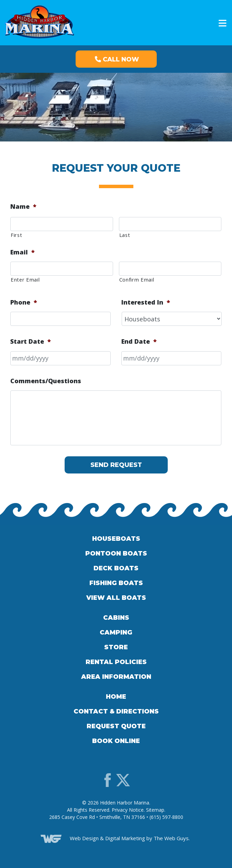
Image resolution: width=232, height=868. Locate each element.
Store (116, 647)
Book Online (116, 741)
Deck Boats (116, 568)
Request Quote (116, 726)
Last (125, 235)
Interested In (146, 302)
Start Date (31, 341)
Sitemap (155, 810)
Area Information (116, 677)
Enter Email (25, 279)
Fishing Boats (116, 583)
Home (116, 697)
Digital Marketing (125, 838)
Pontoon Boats (116, 553)
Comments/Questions (46, 381)
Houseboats (116, 539)
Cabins (116, 618)
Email (23, 252)
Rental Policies (116, 662)
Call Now (117, 59)
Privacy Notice (128, 810)
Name (23, 207)
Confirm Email (137, 279)
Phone (24, 302)
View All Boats (116, 598)
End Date (139, 341)
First (16, 235)
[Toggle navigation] (220, 23)
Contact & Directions (116, 711)
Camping (116, 632)
